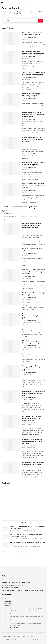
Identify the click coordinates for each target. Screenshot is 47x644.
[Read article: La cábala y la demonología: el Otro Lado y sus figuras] (11, 99)
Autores (24, 637)
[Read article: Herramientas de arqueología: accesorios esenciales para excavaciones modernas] (11, 229)
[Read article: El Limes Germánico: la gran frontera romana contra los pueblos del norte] (11, 422)
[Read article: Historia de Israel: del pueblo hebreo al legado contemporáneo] (11, 346)
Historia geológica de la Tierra (10, 588)
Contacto (17, 637)
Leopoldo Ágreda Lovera (30, 276)
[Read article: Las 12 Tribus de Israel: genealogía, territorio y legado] (11, 298)
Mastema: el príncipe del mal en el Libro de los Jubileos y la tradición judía (33, 316)
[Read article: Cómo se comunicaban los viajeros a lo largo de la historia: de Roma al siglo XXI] (11, 189)
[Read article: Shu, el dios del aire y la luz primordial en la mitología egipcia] (11, 57)
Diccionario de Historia (8, 580)
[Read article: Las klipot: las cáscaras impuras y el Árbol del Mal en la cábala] (11, 38)
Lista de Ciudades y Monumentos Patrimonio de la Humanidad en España (22, 590)
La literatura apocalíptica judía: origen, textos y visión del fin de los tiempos (33, 140)
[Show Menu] (2, 2)
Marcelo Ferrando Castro (30, 37)
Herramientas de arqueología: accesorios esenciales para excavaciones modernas (32, 226)
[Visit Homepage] (23, 3)
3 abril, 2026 (26, 146)
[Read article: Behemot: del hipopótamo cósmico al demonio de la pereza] (11, 168)
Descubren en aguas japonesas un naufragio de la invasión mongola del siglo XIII (34, 272)
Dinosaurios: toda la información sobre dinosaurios (16, 582)
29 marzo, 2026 (27, 374)
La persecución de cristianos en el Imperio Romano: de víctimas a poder (33, 393)
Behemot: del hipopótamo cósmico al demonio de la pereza (27, 617)
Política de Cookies (7, 637)
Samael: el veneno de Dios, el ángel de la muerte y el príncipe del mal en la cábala (34, 115)
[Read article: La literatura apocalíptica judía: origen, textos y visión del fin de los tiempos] (11, 143)
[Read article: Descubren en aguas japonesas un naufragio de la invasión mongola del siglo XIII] (11, 275)
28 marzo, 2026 (35, 467)
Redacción (6, 213)
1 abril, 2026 (26, 232)
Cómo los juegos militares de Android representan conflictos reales (32, 368)
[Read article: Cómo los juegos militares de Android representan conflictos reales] (11, 371)
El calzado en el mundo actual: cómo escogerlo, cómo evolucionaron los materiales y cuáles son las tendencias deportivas (20, 209)
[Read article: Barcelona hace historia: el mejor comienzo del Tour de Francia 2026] (11, 468)
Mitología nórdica (7, 603)
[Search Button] (45, 2)
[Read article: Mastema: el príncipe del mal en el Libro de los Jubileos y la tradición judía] (11, 319)
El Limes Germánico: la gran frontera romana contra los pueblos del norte (31, 418)
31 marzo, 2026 (27, 278)
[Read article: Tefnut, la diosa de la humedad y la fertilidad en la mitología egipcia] (11, 78)
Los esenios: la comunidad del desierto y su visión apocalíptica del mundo (33, 441)
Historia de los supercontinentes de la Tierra (14, 585)
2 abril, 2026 (26, 192)
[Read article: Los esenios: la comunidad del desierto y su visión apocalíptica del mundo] (11, 445)
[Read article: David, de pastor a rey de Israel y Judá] (11, 254)
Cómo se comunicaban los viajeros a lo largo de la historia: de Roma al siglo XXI (34, 186)
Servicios (31, 637)
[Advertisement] (23, 503)
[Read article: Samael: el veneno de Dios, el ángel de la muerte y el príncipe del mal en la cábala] (11, 118)
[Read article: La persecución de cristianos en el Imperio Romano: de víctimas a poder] (11, 397)
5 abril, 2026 (26, 39)
